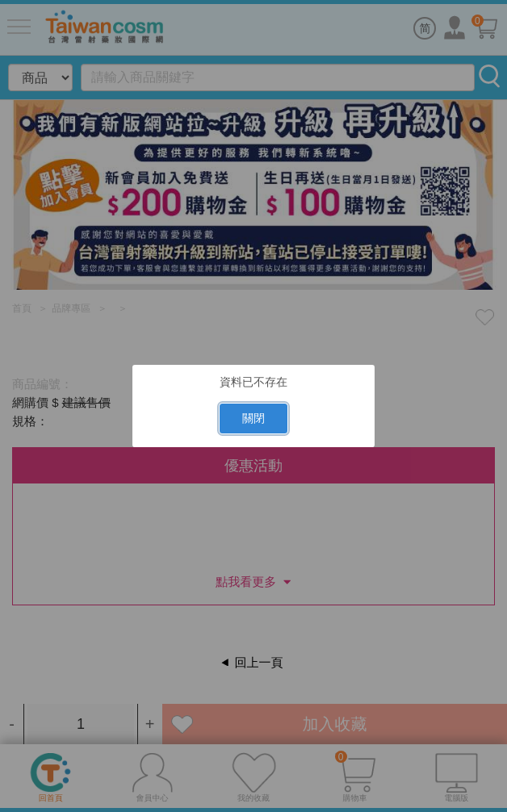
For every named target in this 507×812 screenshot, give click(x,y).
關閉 (253, 418)
